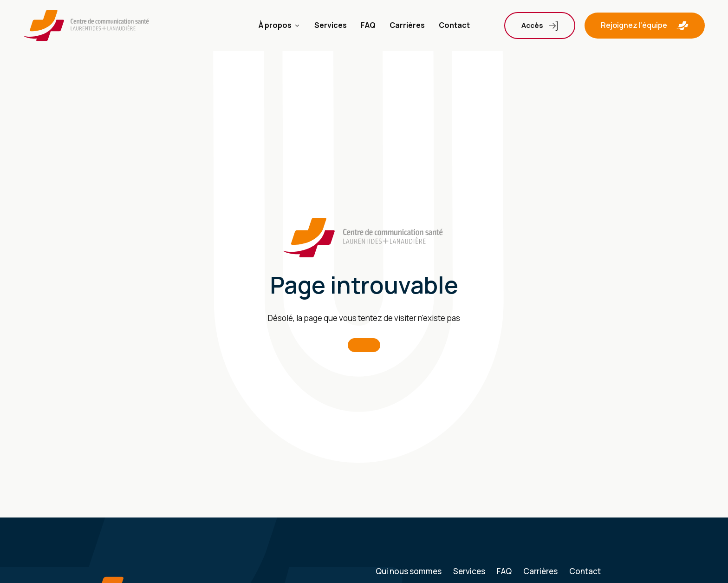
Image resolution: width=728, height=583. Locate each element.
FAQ (368, 25)
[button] (645, 26)
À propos (279, 25)
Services (331, 25)
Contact (454, 25)
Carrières (407, 25)
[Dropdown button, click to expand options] (540, 26)
